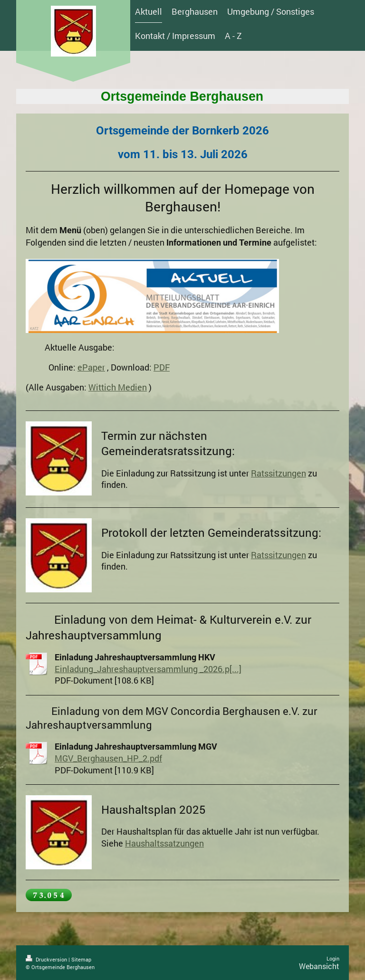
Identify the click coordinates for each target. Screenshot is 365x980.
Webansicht (319, 966)
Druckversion (47, 959)
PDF (162, 367)
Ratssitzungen (279, 473)
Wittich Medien (118, 387)
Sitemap (81, 959)
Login (333, 958)
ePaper (91, 367)
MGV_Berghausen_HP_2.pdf (108, 758)
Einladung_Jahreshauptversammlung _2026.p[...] (148, 669)
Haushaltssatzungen (164, 843)
